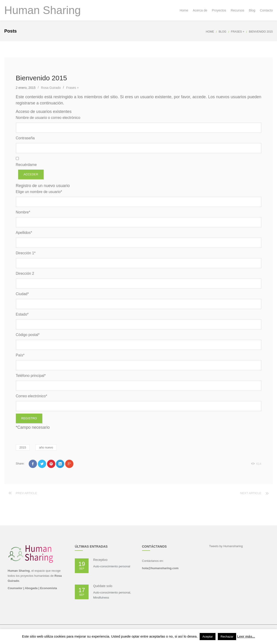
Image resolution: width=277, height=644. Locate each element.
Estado (22, 314)
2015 (23, 447)
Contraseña (25, 138)
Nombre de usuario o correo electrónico (48, 118)
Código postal (28, 335)
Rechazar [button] (227, 637)
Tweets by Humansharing (226, 546)
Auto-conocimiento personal (112, 566)
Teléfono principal (31, 376)
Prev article (27, 493)
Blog (222, 32)
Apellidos (24, 233)
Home (210, 32)
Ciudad (22, 294)
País (20, 355)
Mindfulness (101, 598)
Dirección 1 (26, 253)
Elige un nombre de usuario (39, 192)
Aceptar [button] (208, 637)
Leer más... (246, 636)
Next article (251, 493)
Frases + (238, 32)
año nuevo (46, 447)
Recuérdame (26, 165)
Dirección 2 (25, 273)
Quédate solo (103, 586)
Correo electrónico (32, 396)
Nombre (23, 212)
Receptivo (100, 560)
